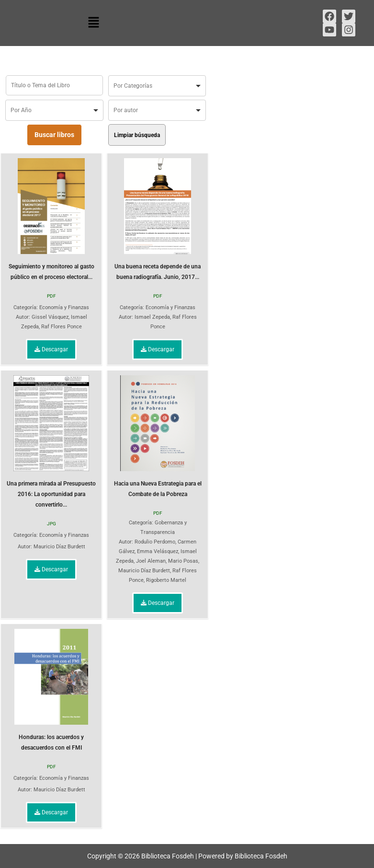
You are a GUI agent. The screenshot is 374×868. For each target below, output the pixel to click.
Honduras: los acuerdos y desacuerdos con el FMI (51, 690)
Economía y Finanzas (64, 307)
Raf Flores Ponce (62, 327)
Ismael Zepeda (152, 317)
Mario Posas (183, 561)
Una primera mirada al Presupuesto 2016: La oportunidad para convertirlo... (51, 442)
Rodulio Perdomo (155, 542)
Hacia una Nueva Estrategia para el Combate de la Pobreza (158, 436)
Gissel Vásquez (50, 317)
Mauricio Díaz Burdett (59, 547)
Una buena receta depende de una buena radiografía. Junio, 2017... (158, 219)
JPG (51, 524)
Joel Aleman (151, 561)
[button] (93, 23)
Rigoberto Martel (166, 580)
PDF (51, 296)
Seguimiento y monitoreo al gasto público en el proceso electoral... (51, 219)
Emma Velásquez (158, 551)
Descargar (51, 349)
